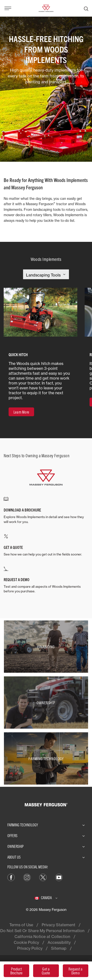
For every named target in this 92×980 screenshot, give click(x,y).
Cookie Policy (26, 942)
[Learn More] (21, 412)
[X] (43, 877)
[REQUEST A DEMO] (46, 580)
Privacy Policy (30, 948)
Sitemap (59, 948)
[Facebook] (11, 877)
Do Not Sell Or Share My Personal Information (42, 931)
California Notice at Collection (42, 937)
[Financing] (46, 647)
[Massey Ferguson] (46, 8)
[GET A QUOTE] (46, 545)
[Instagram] (27, 877)
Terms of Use (21, 925)
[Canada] (46, 898)
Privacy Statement (59, 925)
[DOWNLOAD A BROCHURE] (46, 510)
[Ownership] (46, 703)
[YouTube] (59, 877)
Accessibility (59, 942)
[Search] (86, 8)
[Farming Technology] (46, 758)
